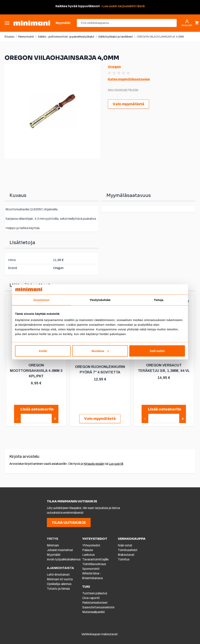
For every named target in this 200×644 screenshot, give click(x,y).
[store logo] (32, 23)
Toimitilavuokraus (94, 564)
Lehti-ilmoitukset (58, 575)
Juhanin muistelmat (60, 550)
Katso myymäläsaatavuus (129, 79)
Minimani (53, 545)
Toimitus (124, 559)
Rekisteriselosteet (95, 603)
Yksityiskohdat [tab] (100, 300)
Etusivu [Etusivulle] (9, 37)
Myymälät (54, 555)
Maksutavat (126, 555)
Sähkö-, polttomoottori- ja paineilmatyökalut (66, 37)
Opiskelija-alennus (59, 584)
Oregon (114, 67)
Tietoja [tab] (159, 300)
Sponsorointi (91, 569)
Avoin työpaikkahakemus (64, 559)
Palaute (88, 550)
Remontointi (26, 37)
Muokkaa (100, 351)
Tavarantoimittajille (95, 559)
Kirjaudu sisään (94, 464)
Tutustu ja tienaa (58, 589)
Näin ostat (125, 545)
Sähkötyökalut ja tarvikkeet (116, 37)
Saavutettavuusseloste (98, 607)
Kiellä (43, 351)
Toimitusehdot (128, 550)
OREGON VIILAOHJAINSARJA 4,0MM (160, 37)
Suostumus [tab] (42, 300)
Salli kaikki (157, 351)
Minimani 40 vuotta (60, 579)
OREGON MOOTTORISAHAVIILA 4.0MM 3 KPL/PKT (36, 371)
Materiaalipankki (93, 612)
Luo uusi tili (116, 464)
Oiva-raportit (91, 598)
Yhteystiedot (91, 545)
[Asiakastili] (187, 23)
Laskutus (88, 555)
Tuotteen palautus (95, 593)
